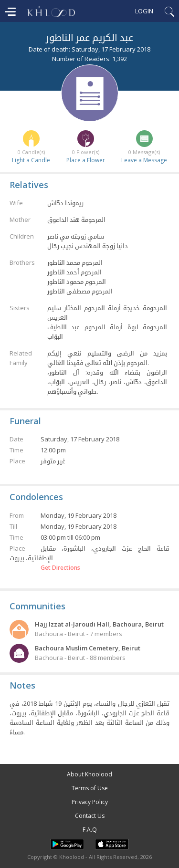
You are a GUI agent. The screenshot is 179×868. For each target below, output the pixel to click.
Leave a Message (144, 160)
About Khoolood (89, 774)
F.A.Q (90, 830)
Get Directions (60, 568)
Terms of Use (90, 788)
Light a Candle (31, 160)
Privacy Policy (90, 802)
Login (144, 11)
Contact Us (90, 816)
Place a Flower (86, 160)
